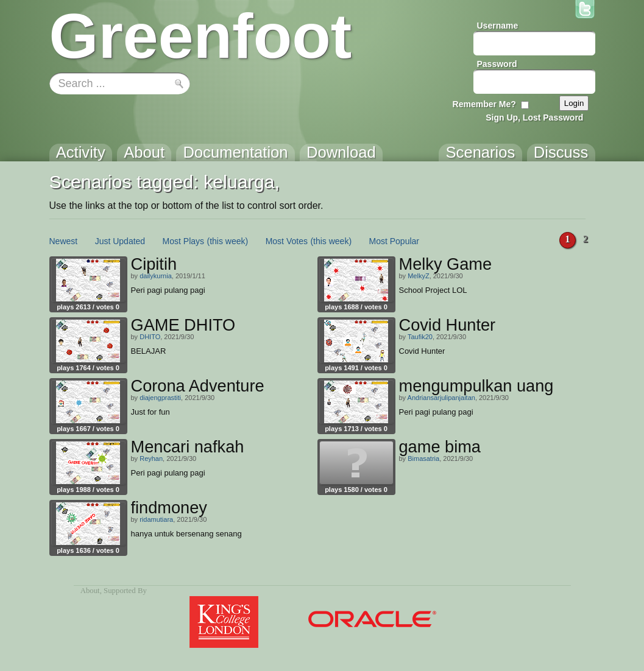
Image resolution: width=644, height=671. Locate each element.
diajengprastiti (160, 398)
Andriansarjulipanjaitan (441, 398)
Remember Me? (484, 104)
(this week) (228, 241)
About (90, 591)
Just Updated (120, 241)
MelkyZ (418, 276)
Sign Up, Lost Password (534, 118)
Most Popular (394, 241)
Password (497, 64)
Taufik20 (420, 337)
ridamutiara (156, 519)
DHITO (150, 337)
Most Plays (183, 241)
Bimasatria (423, 458)
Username (498, 26)
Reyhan (151, 458)
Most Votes (287, 241)
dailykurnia (156, 276)
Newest (64, 241)
